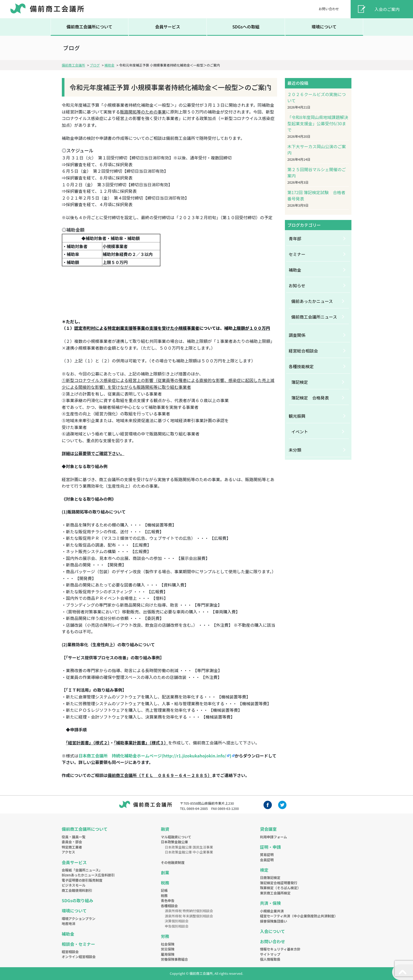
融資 (165, 829)
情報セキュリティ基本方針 (280, 949)
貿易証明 (267, 855)
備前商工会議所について (89, 27)
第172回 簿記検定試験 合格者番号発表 (316, 195)
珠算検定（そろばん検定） (280, 888)
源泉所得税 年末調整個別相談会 (189, 916)
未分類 (295, 450)
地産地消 (69, 924)
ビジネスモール (74, 885)
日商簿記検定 (270, 878)
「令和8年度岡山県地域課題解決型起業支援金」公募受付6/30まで (318, 123)
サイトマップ (270, 954)
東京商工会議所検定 (275, 893)
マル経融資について (176, 837)
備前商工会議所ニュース (314, 317)
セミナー (297, 254)
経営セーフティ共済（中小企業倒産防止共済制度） (299, 916)
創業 (165, 873)
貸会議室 (268, 829)
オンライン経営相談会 (79, 957)
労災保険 (168, 949)
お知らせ (297, 285)
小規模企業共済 (272, 911)
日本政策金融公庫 (175, 842)
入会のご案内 (387, 9)
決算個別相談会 (177, 921)
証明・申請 (271, 847)
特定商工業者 (72, 847)
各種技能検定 (301, 366)
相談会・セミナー (79, 944)
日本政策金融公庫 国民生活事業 (189, 847)
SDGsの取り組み (78, 900)
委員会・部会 (72, 842)
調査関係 (297, 335)
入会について (273, 931)
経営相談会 (70, 952)
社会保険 (168, 944)
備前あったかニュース (312, 301)
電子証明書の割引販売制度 (82, 880)
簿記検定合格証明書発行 (279, 883)
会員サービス (167, 27)
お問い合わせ (329, 9)
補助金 (295, 270)
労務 (165, 936)
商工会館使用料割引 (77, 890)
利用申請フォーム (274, 837)
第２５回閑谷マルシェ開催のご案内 (317, 172)
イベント (300, 432)
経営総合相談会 (303, 351)
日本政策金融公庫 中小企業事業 (189, 852)
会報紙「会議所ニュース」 (82, 870)
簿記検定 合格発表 (310, 398)
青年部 (295, 238)
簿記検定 (300, 382)
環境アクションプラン (79, 919)
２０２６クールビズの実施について (317, 97)
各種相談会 (169, 906)
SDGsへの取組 (246, 27)
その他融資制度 (173, 862)
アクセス (68, 852)
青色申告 (168, 901)
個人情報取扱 (270, 959)
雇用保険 (168, 954)
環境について (324, 27)
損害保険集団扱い (274, 921)
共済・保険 (271, 903)
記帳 (164, 890)
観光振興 (297, 416)
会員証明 (267, 860)
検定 (264, 870)
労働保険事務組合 (175, 959)
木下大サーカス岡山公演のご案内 (317, 150)
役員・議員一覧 (74, 837)
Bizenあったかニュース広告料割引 (88, 875)
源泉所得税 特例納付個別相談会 (189, 911)
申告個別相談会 (177, 926)
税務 (165, 883)
